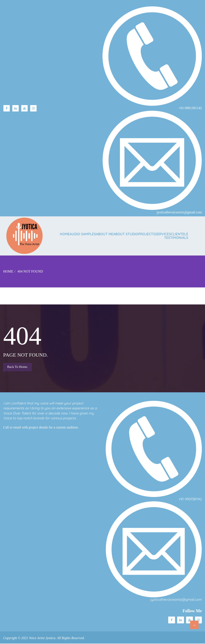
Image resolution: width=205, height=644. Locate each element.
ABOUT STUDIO (126, 234)
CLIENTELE (179, 234)
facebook (7, 108)
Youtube (24, 108)
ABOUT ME (105, 234)
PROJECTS (147, 234)
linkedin (16, 108)
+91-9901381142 (190, 500)
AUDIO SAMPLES (83, 234)
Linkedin (181, 620)
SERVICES (163, 234)
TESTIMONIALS (176, 238)
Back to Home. (18, 367)
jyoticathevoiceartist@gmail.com (176, 600)
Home (65, 234)
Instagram (33, 108)
